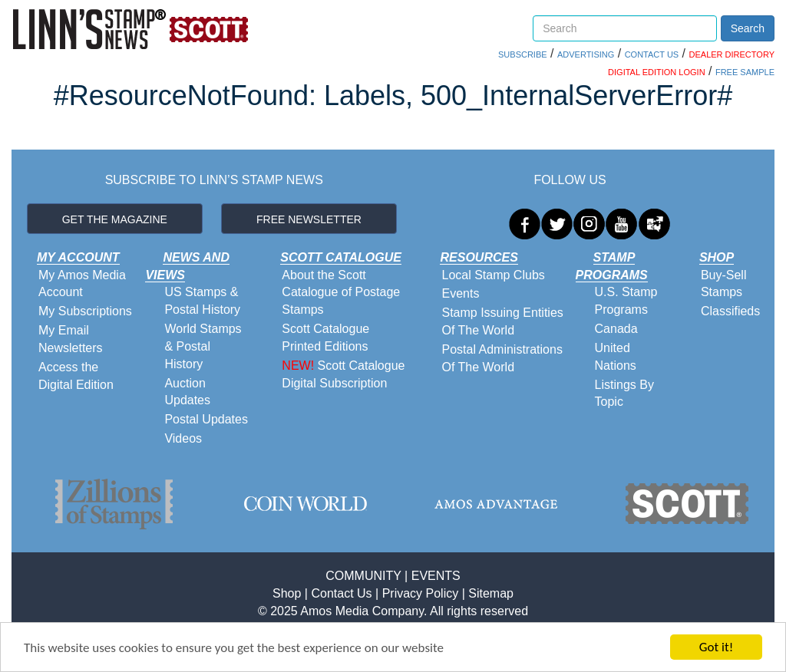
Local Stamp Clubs (493, 275)
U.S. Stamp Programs (626, 301)
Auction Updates (187, 392)
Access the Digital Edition (76, 376)
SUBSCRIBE (523, 54)
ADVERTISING (586, 54)
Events (460, 293)
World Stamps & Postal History (203, 346)
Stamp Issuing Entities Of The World (502, 321)
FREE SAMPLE (745, 72)
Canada (616, 329)
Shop (287, 593)
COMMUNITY (363, 576)
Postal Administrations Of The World (502, 358)
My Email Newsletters (71, 339)
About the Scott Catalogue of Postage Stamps (341, 293)
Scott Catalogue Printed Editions (325, 338)
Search (748, 28)
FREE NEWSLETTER (309, 219)
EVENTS (436, 576)
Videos (183, 438)
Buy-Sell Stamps (724, 284)
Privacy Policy (421, 593)
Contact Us (341, 593)
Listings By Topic (624, 394)
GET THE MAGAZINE (115, 219)
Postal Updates (206, 419)
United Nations (616, 357)
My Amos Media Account (82, 284)
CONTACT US (652, 54)
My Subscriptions (85, 311)
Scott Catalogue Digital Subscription (343, 374)
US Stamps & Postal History (202, 301)
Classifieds (730, 311)
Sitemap (491, 593)
